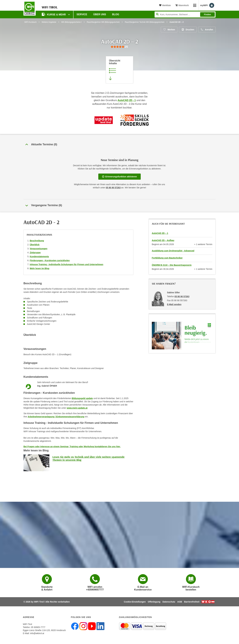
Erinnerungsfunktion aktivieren (120, 177)
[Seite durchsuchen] (185, 14)
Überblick (35, 245)
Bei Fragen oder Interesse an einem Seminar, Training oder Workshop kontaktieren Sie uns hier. (72, 447)
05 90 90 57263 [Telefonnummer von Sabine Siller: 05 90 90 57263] (182, 296)
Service (82, 14)
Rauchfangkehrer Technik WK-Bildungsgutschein (145, 22)
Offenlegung (154, 602)
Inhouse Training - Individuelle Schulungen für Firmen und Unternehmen (66, 264)
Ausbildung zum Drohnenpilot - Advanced (173, 251)
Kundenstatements (39, 257)
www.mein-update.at (77, 408)
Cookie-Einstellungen (135, 602)
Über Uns (100, 14)
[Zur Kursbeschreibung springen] (120, 70)
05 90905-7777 (38, 627)
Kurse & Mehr (54, 14)
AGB (180, 602)
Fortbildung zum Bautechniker (167, 258)
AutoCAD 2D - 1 (127, 100)
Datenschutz (169, 602)
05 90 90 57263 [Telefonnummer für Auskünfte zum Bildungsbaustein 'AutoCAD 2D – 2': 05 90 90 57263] (113, 188)
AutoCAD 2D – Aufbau (163, 240)
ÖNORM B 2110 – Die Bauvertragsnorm (172, 265)
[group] (119, 47)
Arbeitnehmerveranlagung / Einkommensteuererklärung (56, 417)
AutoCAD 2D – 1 (160, 233)
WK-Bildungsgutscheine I (71, 22)
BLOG (116, 14)
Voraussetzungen (39, 249)
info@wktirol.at (37, 633)
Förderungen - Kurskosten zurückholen (50, 260)
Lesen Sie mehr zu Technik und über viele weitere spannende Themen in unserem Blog (88, 458)
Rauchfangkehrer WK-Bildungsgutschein (103, 22)
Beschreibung (37, 241)
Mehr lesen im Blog (39, 268)
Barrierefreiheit (192, 602)
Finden (207, 14)
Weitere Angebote (49, 22)
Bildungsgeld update (82, 398)
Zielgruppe (35, 253)
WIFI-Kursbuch (30, 22)
